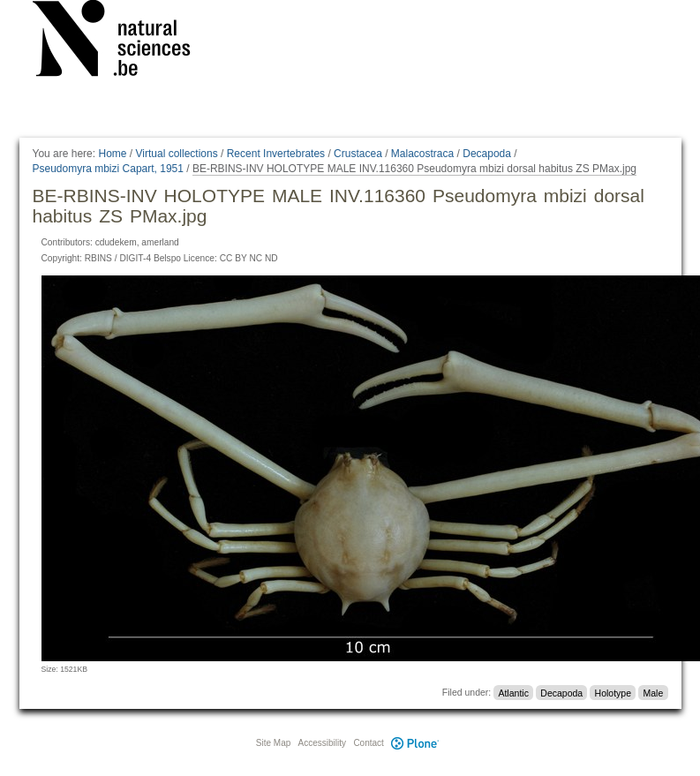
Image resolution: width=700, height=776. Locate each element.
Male (653, 692)
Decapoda (487, 154)
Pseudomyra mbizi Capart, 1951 (108, 169)
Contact (368, 743)
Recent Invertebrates (276, 154)
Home (112, 154)
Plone (416, 743)
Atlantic (513, 692)
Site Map (273, 743)
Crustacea (358, 154)
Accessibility (322, 743)
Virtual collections (177, 154)
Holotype (613, 692)
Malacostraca (422, 154)
